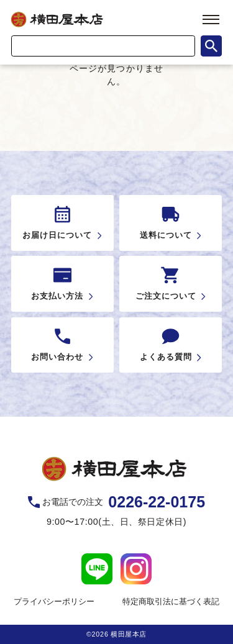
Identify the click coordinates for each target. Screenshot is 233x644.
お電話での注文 (124, 502)
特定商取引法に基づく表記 (171, 601)
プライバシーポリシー (54, 601)
